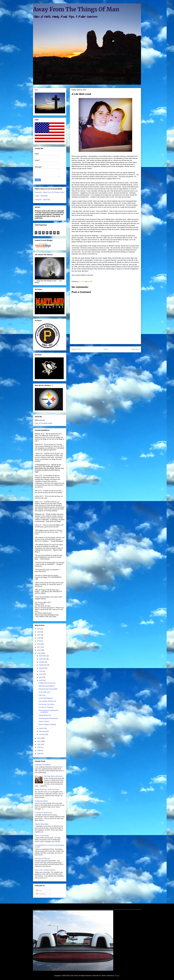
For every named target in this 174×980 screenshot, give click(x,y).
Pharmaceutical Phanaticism (49, 718)
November (43, 659)
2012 (39, 744)
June (41, 674)
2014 (39, 738)
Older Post (135, 349)
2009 (39, 750)
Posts (39, 890)
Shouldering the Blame (47, 686)
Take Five (42, 695)
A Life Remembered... (46, 698)
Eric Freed (41, 420)
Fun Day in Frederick (46, 707)
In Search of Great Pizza (43, 813)
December (43, 656)
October (42, 662)
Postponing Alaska (41, 801)
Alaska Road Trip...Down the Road (47, 790)
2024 (39, 629)
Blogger (117, 976)
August (42, 668)
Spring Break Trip (45, 715)
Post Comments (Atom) (110, 355)
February (42, 731)
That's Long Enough (42, 836)
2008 (39, 754)
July (41, 671)
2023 (39, 632)
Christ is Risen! (44, 721)
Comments (41, 894)
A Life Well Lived (44, 692)
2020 (39, 638)
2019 (39, 641)
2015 (39, 653)
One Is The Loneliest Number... (46, 870)
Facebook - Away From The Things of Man (50, 192)
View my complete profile (43, 423)
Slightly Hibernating (42, 824)
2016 (39, 650)
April (41, 680)
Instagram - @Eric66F (42, 200)
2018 (39, 644)
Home (106, 349)
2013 (39, 741)
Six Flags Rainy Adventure (53, 776)
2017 (39, 647)
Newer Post (76, 349)
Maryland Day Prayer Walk (48, 689)
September (43, 665)
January (42, 734)
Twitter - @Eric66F (41, 196)
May (41, 677)
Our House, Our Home (47, 704)
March (41, 728)
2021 (39, 635)
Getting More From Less (47, 683)
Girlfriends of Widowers (43, 765)
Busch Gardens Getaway (47, 724)
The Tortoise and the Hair (47, 701)
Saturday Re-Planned (42, 858)
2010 (39, 747)
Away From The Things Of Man (76, 9)
